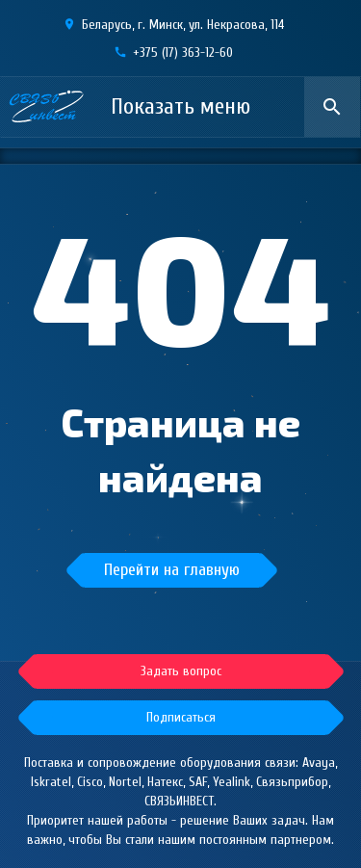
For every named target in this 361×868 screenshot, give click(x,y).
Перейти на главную (172, 570)
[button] (181, 718)
